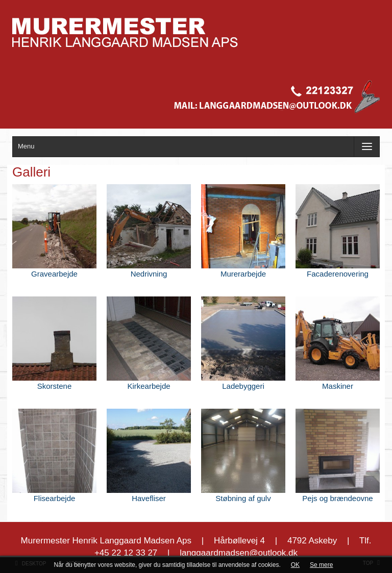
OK (295, 565)
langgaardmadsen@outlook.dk (239, 553)
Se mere (321, 565)
